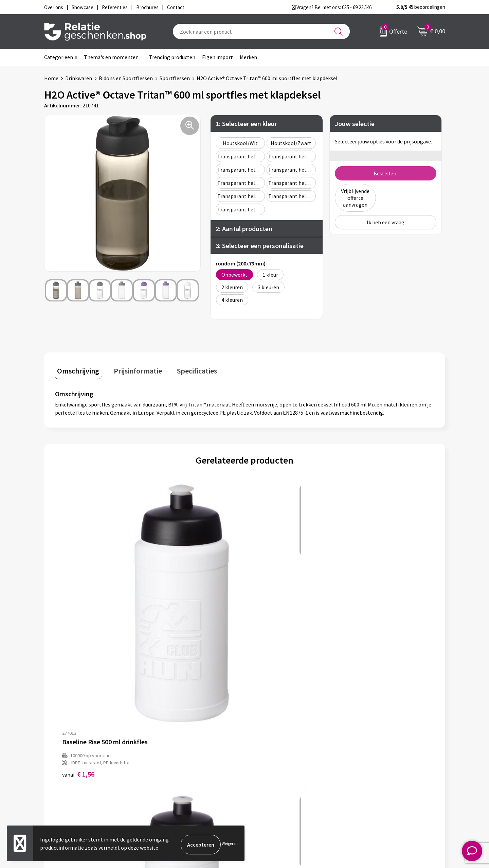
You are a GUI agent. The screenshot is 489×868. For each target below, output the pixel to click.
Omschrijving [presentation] (76, 368)
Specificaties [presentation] (186, 368)
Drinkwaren (79, 78)
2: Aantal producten (244, 229)
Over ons (166, 742)
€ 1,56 (78, 613)
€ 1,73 (268, 613)
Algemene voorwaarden (381, 742)
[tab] (76, 370)
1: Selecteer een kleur (246, 124)
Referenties (268, 774)
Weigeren (230, 844)
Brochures (267, 763)
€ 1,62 (173, 613)
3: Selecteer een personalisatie (260, 246)
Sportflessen (175, 78)
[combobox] (261, 31)
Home (51, 78)
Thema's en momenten (111, 57)
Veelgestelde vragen (180, 763)
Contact (264, 742)
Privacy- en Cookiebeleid (382, 752)
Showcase (266, 752)
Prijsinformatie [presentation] (131, 368)
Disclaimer (366, 763)
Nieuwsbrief (170, 752)
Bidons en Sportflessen (126, 78)
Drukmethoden (174, 774)
